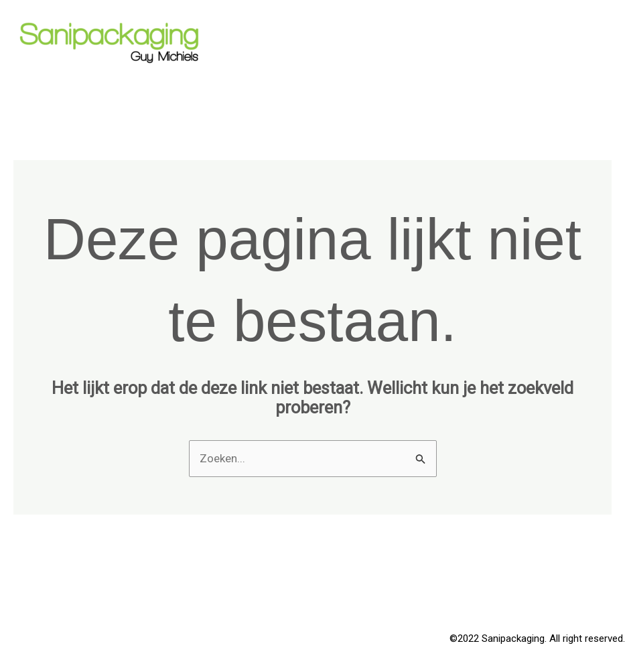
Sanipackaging (90, 82)
